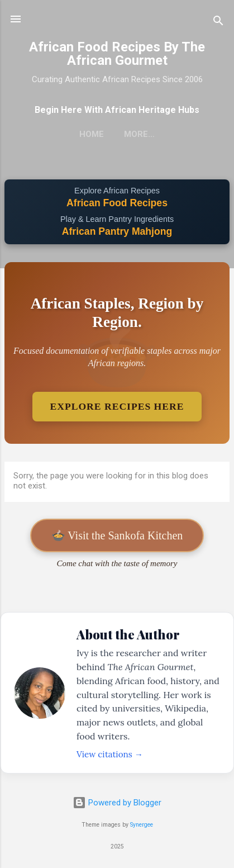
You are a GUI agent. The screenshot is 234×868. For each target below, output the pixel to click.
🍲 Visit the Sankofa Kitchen (117, 535)
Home (92, 134)
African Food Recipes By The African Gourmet (117, 54)
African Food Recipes (117, 203)
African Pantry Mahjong (117, 231)
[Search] (218, 23)
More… (139, 134)
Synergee (142, 825)
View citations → (110, 754)
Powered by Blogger (117, 803)
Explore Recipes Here (117, 406)
